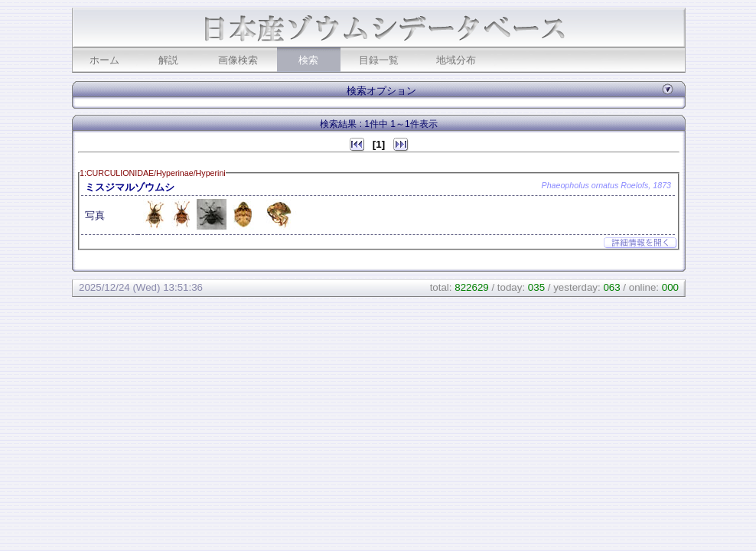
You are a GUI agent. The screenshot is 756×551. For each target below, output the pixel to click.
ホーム (104, 60)
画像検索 (238, 60)
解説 (168, 60)
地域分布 (456, 60)
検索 (308, 60)
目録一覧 (379, 60)
